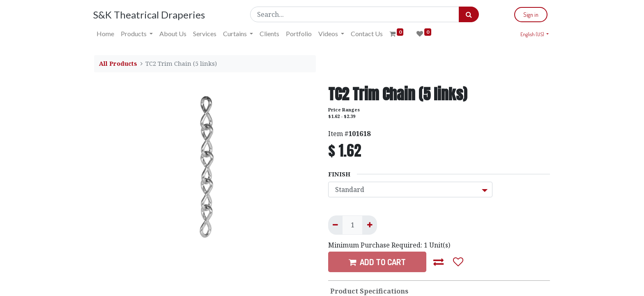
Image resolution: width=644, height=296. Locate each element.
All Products (118, 64)
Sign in (530, 15)
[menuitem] (106, 34)
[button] (439, 262)
